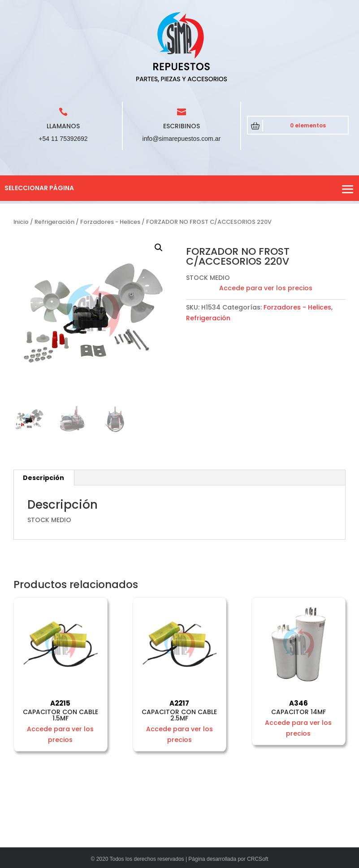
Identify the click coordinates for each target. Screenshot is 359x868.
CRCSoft (257, 859)
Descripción (43, 478)
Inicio (21, 222)
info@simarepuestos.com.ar (182, 139)
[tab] (44, 478)
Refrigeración (54, 222)
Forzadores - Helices (110, 222)
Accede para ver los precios (266, 288)
